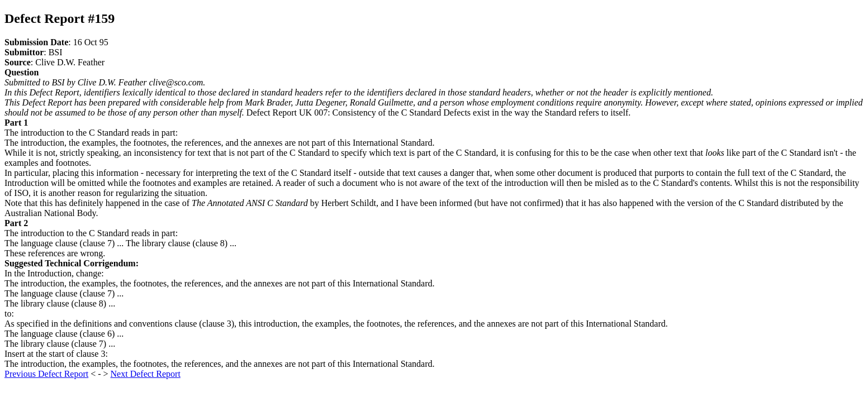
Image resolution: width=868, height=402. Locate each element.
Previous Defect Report (46, 374)
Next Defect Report (146, 374)
